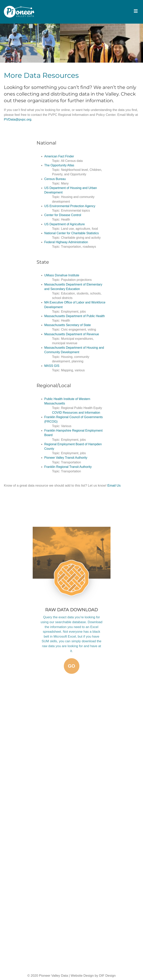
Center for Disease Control (63, 215)
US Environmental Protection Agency (70, 206)
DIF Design (107, 976)
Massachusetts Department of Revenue (72, 334)
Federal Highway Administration (66, 242)
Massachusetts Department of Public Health (75, 316)
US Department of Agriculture (65, 224)
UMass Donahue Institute (62, 275)
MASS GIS (52, 366)
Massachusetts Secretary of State (68, 325)
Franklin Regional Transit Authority (68, 467)
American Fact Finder (59, 156)
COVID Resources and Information (76, 413)
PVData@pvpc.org (18, 119)
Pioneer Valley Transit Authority (66, 458)
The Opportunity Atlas (59, 165)
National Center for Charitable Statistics (72, 233)
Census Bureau (55, 179)
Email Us (114, 486)
